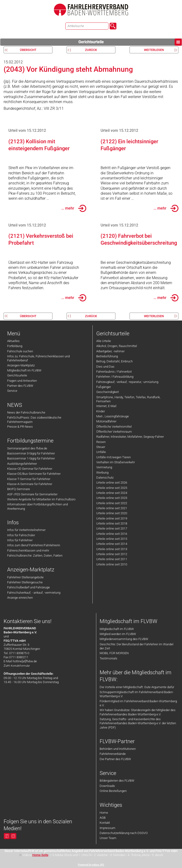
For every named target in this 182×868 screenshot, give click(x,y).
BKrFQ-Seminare (19, 489)
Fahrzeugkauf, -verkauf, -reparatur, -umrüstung (127, 382)
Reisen (101, 442)
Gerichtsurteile (130, 42)
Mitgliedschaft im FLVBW (24, 370)
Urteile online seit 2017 (112, 528)
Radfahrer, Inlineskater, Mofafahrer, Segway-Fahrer (130, 437)
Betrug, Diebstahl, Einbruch (114, 361)
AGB (103, 818)
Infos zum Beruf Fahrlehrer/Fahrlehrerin (34, 545)
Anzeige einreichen (20, 598)
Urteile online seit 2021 (112, 508)
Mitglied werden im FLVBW (118, 634)
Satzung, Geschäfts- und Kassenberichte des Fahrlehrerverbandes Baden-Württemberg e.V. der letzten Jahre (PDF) (138, 723)
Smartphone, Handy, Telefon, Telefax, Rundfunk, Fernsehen (128, 399)
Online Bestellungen (113, 791)
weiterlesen (154, 50)
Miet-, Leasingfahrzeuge (113, 416)
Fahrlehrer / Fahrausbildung (115, 377)
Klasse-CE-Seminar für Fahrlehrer (30, 469)
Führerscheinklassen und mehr (28, 550)
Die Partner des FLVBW (115, 759)
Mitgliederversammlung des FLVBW (124, 639)
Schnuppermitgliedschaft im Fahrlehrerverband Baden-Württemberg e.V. (137, 694)
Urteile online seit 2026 (112, 483)
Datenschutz (105, 478)
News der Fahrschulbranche (26, 412)
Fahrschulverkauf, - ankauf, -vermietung (34, 593)
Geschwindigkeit (108, 392)
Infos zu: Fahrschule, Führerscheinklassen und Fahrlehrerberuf (38, 358)
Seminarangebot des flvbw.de (27, 448)
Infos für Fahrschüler (21, 535)
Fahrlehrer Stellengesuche (25, 582)
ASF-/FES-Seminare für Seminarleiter (32, 494)
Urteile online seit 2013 (112, 549)
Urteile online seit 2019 (112, 518)
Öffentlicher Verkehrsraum (114, 432)
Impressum (108, 828)
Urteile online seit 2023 (112, 498)
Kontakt (105, 823)
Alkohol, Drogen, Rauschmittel (117, 346)
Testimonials (108, 658)
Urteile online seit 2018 (112, 523)
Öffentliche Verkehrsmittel (114, 427)
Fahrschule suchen (20, 351)
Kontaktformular (20, 666)
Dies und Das (105, 367)
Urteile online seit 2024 (112, 493)
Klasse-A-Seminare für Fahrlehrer (30, 484)
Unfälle (101, 452)
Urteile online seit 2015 (112, 539)
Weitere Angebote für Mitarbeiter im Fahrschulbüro (41, 499)
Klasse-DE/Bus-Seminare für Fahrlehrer (34, 474)
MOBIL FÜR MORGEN (114, 653)
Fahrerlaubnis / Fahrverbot (114, 372)
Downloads (107, 786)
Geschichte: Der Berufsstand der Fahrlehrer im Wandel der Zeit (136, 646)
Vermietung (104, 467)
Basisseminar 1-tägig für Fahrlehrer (31, 458)
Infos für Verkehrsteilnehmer (26, 530)
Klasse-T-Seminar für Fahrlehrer (29, 479)
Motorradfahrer (106, 421)
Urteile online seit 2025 (112, 488)
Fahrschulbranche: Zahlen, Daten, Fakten (35, 556)
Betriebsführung (107, 356)
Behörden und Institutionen (118, 749)
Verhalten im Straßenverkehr (116, 462)
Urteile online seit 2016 (112, 534)
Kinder (101, 411)
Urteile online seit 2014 (112, 544)
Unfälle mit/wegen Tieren (114, 457)
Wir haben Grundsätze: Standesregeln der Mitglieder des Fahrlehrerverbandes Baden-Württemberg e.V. (138, 712)
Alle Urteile (104, 341)
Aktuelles (13, 341)
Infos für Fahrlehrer (20, 540)
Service (12, 391)
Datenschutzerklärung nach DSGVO (124, 833)
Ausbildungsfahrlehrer (22, 464)
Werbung (102, 473)
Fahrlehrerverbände (113, 754)
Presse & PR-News (20, 427)
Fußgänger (104, 387)
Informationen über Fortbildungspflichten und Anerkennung (37, 506)
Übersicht (28, 50)
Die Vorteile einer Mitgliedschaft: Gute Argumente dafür (137, 687)
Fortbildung (15, 346)
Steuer (101, 447)
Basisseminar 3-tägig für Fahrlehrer (31, 453)
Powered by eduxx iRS (91, 865)
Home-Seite (40, 855)
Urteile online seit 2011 (112, 559)
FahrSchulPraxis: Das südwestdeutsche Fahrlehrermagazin (34, 420)
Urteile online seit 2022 (112, 503)
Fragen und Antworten (22, 381)
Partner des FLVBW (20, 386)
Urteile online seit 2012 (112, 554)
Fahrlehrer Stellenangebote (25, 577)
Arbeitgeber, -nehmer (110, 351)
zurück (91, 50)
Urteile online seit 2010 (112, 564)
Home (104, 813)
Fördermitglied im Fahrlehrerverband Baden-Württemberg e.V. (138, 703)
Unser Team (108, 838)
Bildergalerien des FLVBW (117, 781)
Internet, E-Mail (106, 406)
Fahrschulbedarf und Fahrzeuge (28, 587)
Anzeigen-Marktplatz (21, 365)
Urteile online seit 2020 (112, 513)
